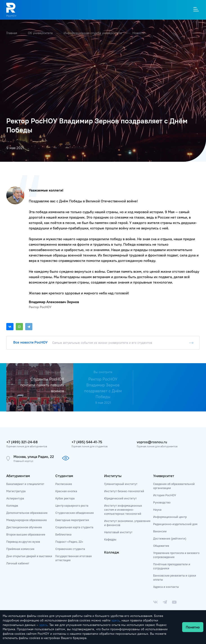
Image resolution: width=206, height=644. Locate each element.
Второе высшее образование (26, 534)
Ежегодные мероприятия (72, 520)
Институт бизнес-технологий (124, 491)
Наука (157, 510)
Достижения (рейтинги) (170, 538)
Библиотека (63, 534)
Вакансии (160, 531)
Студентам (64, 476)
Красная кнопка (66, 491)
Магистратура (16, 491)
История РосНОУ (165, 495)
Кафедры (110, 539)
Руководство (162, 502)
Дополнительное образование (27, 513)
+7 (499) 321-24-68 (22, 442)
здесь (115, 620)
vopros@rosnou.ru (152, 442)
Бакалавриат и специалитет (25, 484)
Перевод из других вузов (23, 542)
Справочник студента (70, 549)
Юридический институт (120, 498)
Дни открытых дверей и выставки (29, 556)
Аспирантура (15, 498)
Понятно (193, 627)
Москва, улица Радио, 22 (34, 457)
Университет (164, 476)
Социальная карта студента (74, 527)
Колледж (12, 506)
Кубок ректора (65, 498)
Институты (113, 476)
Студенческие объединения (75, 513)
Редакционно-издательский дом (175, 524)
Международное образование (27, 520)
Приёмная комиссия (20, 549)
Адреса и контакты (166, 587)
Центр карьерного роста (72, 506)
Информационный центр (170, 517)
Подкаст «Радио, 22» (69, 542)
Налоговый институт (118, 532)
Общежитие (161, 546)
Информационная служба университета (93, 33)
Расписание (64, 484)
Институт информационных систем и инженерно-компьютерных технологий (123, 510)
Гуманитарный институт (121, 484)
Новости (139, 33)
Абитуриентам (18, 476)
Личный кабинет (18, 563)
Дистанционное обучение (24, 527)
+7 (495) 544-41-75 (87, 442)
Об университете (41, 33)
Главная (12, 33)
